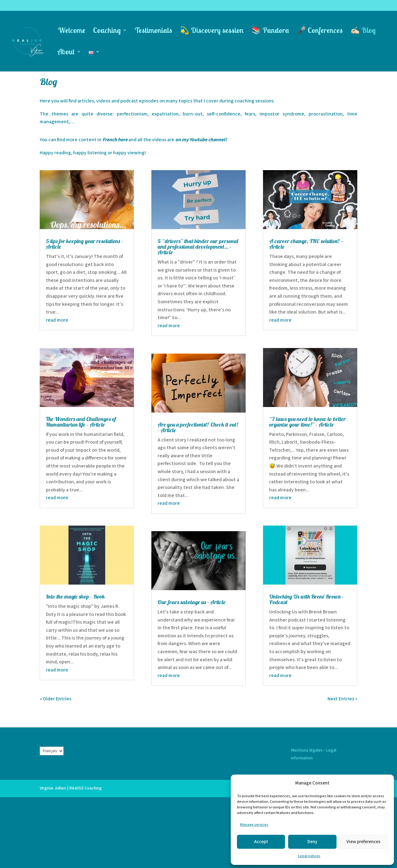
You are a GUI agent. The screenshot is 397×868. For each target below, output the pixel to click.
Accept (261, 842)
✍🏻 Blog (363, 31)
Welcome (71, 31)
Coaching (107, 31)
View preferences (364, 842)
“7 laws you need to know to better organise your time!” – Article (308, 422)
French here (115, 140)
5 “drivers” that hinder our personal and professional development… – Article (198, 247)
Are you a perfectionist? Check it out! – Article (198, 427)
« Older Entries (56, 699)
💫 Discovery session (212, 31)
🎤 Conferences (320, 31)
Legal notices (309, 856)
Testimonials (153, 31)
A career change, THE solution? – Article (306, 244)
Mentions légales (307, 750)
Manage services (254, 825)
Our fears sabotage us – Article (192, 602)
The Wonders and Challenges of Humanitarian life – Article (81, 422)
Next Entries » (342, 699)
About (66, 53)
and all (136, 140)
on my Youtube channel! (201, 140)
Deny (312, 842)
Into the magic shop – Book (75, 597)
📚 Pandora (270, 31)
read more (57, 320)
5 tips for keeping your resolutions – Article (85, 244)
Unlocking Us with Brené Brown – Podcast (306, 599)
